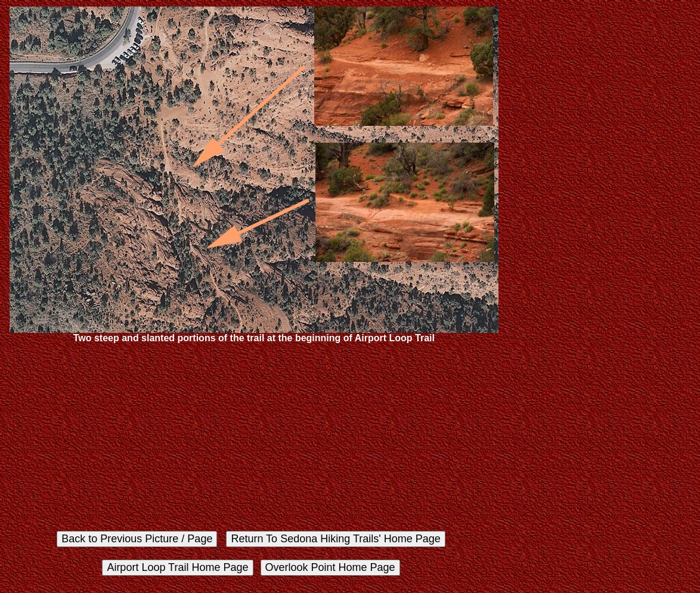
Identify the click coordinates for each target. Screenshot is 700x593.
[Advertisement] (254, 437)
